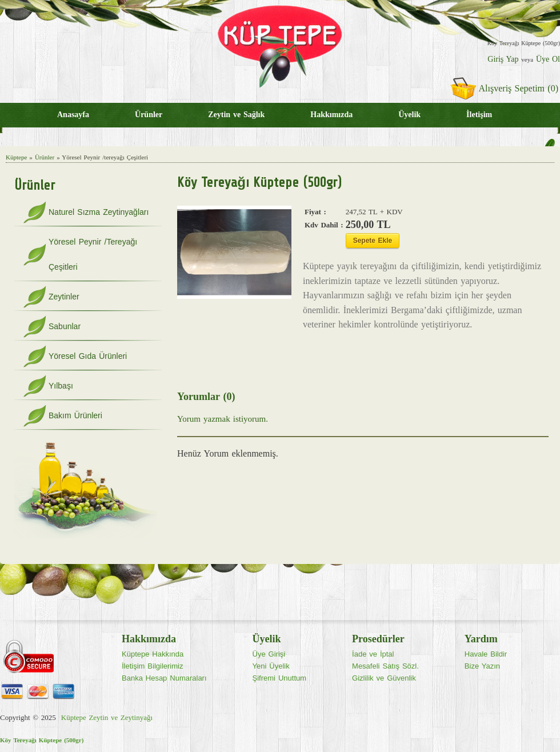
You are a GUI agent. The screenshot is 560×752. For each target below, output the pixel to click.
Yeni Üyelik (271, 666)
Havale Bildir (486, 654)
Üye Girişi (269, 654)
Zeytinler (64, 297)
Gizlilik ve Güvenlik (384, 678)
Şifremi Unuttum (280, 678)
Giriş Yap (503, 59)
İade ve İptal (373, 654)
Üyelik (409, 115)
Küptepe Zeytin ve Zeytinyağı (107, 717)
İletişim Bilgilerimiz (152, 666)
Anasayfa (73, 115)
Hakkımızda (331, 115)
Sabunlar (65, 326)
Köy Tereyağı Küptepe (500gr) (42, 740)
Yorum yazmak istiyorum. (223, 419)
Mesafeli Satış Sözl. (385, 666)
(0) (229, 397)
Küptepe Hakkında (153, 654)
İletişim (479, 115)
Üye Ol (548, 59)
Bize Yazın (482, 666)
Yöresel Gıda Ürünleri (88, 356)
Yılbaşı (61, 386)
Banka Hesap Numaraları (164, 678)
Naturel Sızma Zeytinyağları (99, 212)
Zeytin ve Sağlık (236, 115)
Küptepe (16, 157)
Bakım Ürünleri (75, 415)
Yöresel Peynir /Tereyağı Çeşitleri (93, 254)
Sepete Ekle (373, 241)
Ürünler (149, 115)
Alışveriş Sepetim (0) (519, 88)
